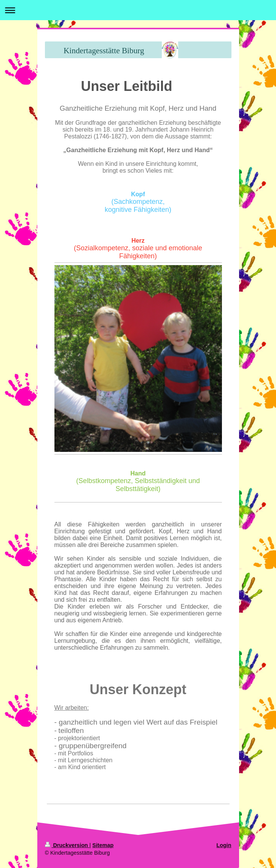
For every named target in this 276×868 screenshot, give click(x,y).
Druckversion (67, 845)
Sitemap (103, 845)
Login (224, 845)
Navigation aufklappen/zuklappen (138, 10)
